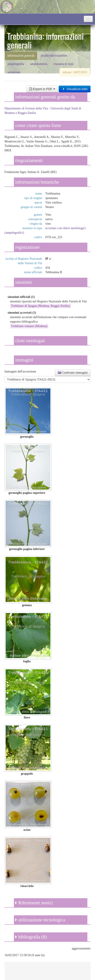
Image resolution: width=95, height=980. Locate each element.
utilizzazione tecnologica (40, 920)
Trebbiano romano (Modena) (29, 326)
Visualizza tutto (75, 89)
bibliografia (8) (31, 937)
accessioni (14, 72)
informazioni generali (21, 56)
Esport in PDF (42, 89)
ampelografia (16, 64)
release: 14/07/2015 (75, 72)
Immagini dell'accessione (20, 371)
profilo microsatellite (54, 56)
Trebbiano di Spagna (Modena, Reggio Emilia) (40, 306)
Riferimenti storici (34, 903)
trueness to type (64, 64)
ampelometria (39, 64)
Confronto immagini (73, 373)
